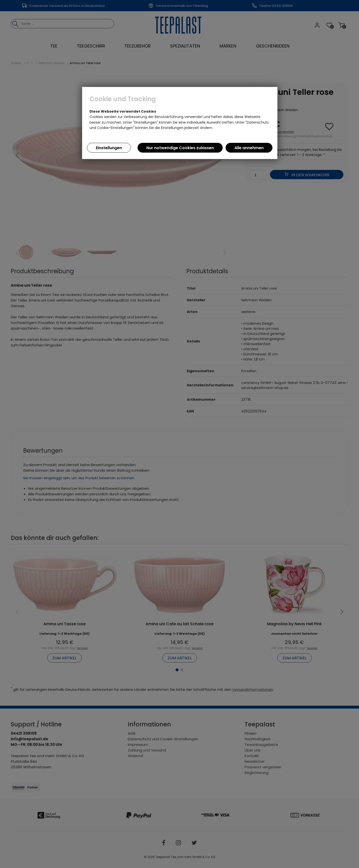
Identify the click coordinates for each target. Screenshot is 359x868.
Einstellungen (109, 148)
